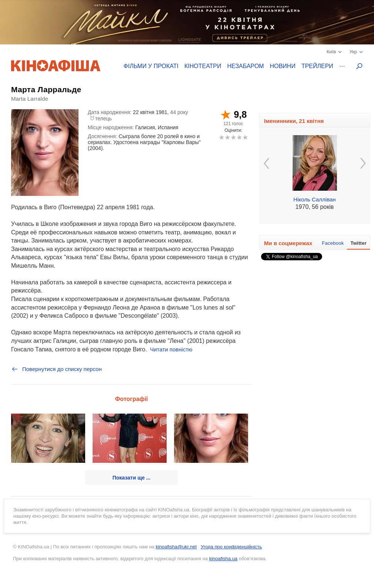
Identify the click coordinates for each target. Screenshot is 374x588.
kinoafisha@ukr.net (176, 547)
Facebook (333, 243)
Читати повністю (171, 349)
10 (245, 137)
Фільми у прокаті (151, 66)
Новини (283, 66)
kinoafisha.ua (223, 559)
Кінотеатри (203, 66)
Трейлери (317, 66)
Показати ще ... (132, 478)
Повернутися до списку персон (56, 369)
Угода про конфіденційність (231, 547)
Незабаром (246, 66)
